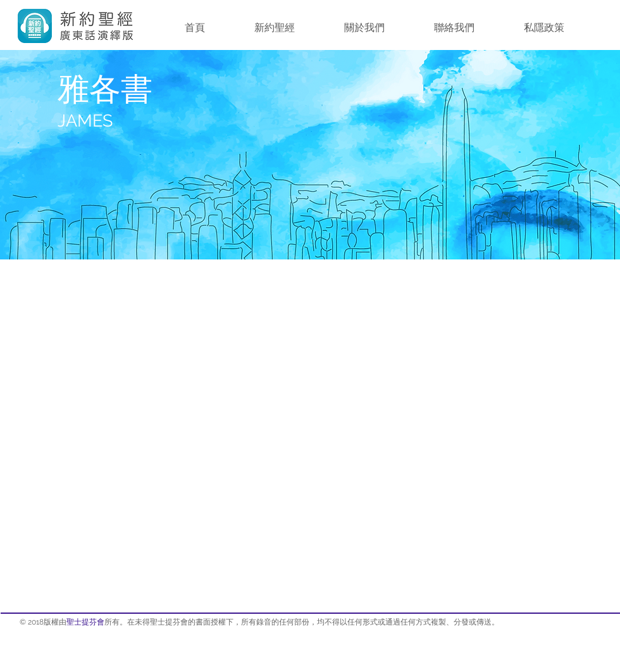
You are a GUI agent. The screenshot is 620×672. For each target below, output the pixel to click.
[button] (275, 28)
